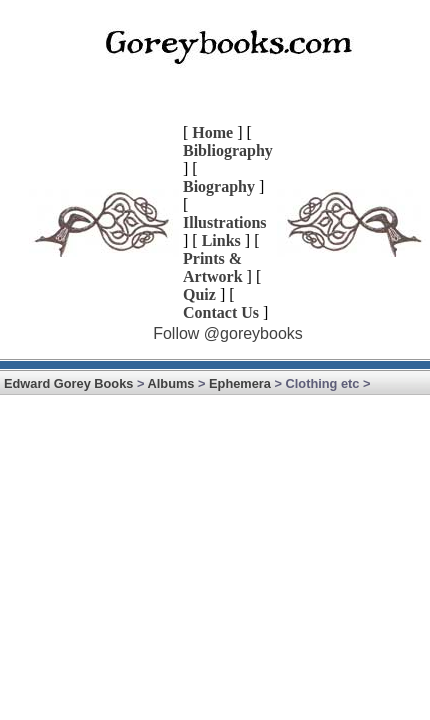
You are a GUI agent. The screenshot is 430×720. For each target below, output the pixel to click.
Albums (171, 383)
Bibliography (228, 150)
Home (212, 132)
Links (221, 240)
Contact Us (221, 312)
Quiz (199, 294)
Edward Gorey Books (68, 383)
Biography (219, 186)
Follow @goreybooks (228, 333)
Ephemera (240, 383)
